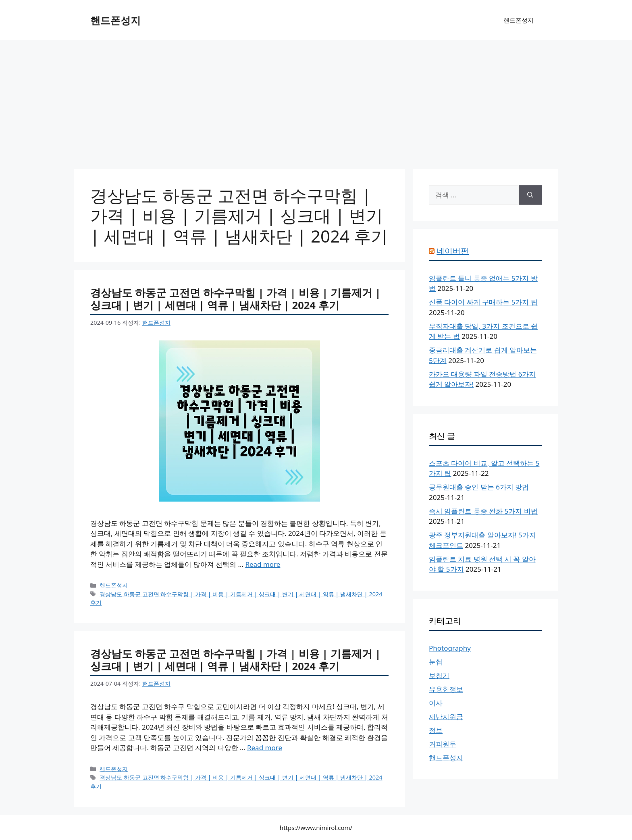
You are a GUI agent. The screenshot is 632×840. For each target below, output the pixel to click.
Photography (450, 648)
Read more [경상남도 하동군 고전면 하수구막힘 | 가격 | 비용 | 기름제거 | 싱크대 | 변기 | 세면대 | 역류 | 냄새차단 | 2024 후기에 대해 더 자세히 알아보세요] (263, 564)
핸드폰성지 (115, 20)
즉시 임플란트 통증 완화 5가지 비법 (483, 511)
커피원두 (443, 744)
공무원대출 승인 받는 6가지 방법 (479, 487)
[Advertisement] (316, 101)
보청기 (439, 675)
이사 (436, 703)
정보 (436, 730)
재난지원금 (446, 717)
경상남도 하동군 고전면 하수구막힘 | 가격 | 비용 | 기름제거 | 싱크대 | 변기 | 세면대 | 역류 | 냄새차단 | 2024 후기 (236, 299)
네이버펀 (453, 251)
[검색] (530, 195)
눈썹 (436, 662)
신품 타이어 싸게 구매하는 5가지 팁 (483, 302)
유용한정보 (446, 689)
